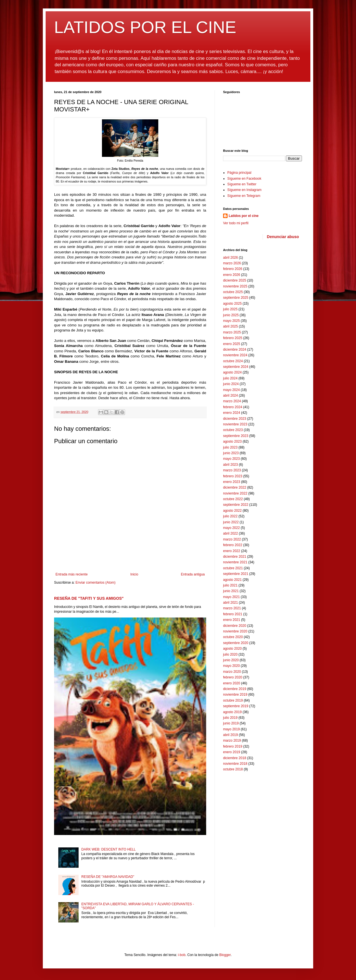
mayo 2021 (231, 597)
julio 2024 (230, 378)
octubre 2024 (233, 361)
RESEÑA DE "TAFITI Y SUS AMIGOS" (89, 598)
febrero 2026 (233, 269)
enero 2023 (232, 482)
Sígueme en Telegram (244, 196)
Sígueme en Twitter (242, 184)
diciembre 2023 (235, 419)
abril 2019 (231, 735)
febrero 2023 (233, 476)
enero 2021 (232, 620)
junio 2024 (231, 384)
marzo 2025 (232, 332)
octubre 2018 (233, 769)
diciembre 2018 (235, 758)
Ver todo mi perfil (236, 223)
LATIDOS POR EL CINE (145, 27)
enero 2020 (232, 683)
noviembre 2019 (235, 695)
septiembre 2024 (236, 367)
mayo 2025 (231, 321)
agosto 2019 (232, 712)
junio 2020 (231, 660)
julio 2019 (230, 718)
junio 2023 (231, 453)
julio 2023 (230, 447)
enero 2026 (232, 275)
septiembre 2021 (236, 574)
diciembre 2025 (235, 280)
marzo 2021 (232, 608)
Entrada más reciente (72, 574)
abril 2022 (231, 533)
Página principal (239, 173)
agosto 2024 (232, 372)
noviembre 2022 (235, 493)
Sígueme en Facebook (244, 179)
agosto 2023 (232, 441)
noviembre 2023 (235, 424)
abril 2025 (231, 326)
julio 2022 (230, 516)
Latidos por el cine (244, 216)
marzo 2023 (232, 470)
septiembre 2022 (236, 505)
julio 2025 (230, 309)
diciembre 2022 (235, 487)
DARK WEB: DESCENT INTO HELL (109, 849)
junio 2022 (231, 522)
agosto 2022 (232, 511)
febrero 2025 (233, 338)
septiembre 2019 (236, 706)
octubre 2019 (233, 700)
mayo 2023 (231, 459)
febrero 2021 (233, 614)
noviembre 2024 (235, 355)
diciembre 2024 (235, 350)
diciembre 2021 (235, 557)
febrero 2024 (233, 407)
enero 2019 (232, 752)
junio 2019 (231, 723)
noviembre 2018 (235, 764)
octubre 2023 (233, 430)
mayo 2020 (231, 666)
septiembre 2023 (236, 436)
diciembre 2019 (235, 689)
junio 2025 (231, 315)
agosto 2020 (232, 649)
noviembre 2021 (235, 562)
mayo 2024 (231, 390)
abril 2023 (231, 465)
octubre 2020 (233, 637)
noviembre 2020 (235, 631)
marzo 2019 (232, 741)
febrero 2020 (233, 677)
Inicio (134, 574)
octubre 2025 (233, 292)
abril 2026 (231, 258)
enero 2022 (232, 551)
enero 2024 (232, 413)
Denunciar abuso (283, 237)
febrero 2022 (233, 545)
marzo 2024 (232, 401)
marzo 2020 (232, 672)
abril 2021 (231, 603)
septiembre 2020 (236, 643)
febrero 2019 (233, 746)
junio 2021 (231, 591)
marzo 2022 (232, 539)
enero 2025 (232, 344)
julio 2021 (230, 585)
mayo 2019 (231, 729)
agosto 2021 (232, 580)
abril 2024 (231, 395)
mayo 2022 (231, 528)
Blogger (225, 955)
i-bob (182, 955)
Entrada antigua (193, 574)
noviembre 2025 (235, 286)
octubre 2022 (233, 499)
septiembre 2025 (236, 298)
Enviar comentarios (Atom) (95, 583)
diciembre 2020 (235, 626)
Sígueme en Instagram (244, 190)
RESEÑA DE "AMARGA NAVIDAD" (108, 877)
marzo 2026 (232, 263)
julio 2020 (230, 654)
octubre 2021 (233, 568)
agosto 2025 (232, 304)
